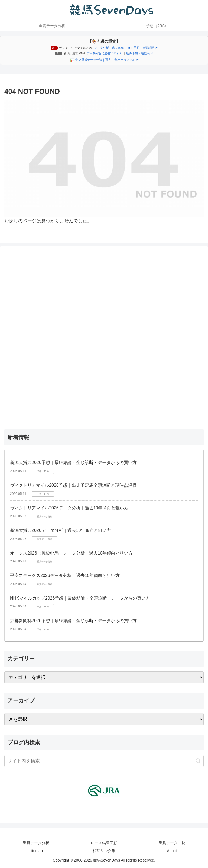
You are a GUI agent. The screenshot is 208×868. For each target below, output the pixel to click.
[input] (104, 761)
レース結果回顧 (104, 843)
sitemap (36, 851)
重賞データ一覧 (172, 843)
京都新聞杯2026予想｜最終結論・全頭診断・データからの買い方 (73, 621)
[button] (198, 761)
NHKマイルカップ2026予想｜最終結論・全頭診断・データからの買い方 (80, 598)
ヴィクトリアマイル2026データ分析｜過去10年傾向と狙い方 (69, 508)
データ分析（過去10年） (112, 48)
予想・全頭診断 (145, 48)
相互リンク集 (104, 851)
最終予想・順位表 (139, 53)
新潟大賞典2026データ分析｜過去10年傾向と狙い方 (61, 530)
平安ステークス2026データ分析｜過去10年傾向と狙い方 (65, 575)
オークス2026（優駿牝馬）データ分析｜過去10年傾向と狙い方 (71, 553)
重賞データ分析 (36, 843)
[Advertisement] (104, 336)
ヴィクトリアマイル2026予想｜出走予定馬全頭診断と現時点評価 (73, 485)
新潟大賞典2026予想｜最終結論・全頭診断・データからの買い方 (73, 463)
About (172, 851)
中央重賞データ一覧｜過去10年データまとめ (107, 60)
